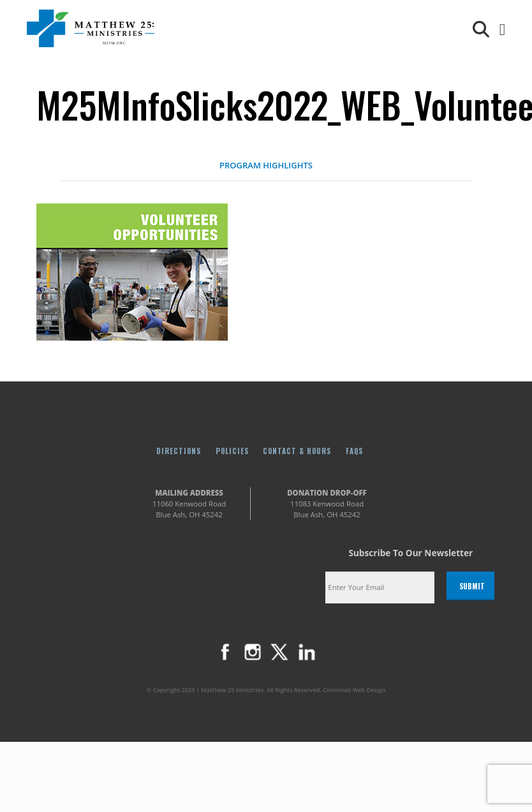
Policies (232, 451)
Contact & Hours (297, 451)
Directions (179, 451)
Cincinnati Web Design (354, 690)
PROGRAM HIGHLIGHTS (266, 165)
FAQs (354, 451)
